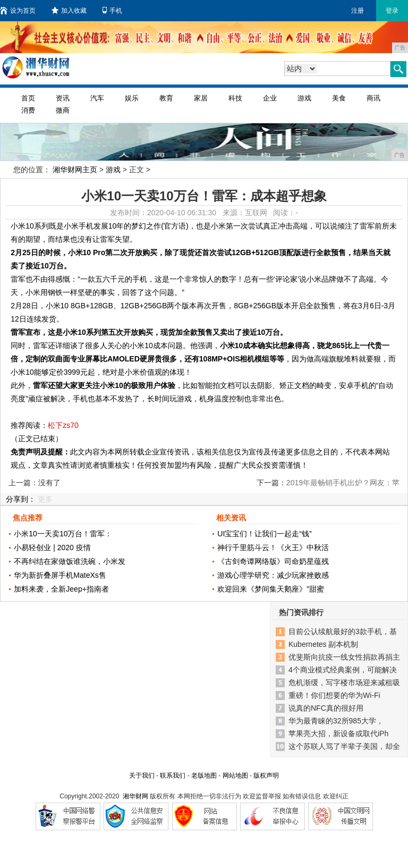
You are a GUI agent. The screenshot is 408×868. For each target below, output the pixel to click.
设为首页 (18, 11)
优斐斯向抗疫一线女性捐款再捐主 (344, 657)
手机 (112, 11)
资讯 (63, 98)
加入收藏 (69, 11)
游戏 (304, 98)
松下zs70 (63, 425)
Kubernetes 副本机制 (324, 644)
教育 (166, 98)
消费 (28, 110)
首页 (28, 98)
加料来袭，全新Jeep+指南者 (61, 589)
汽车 (97, 98)
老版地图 (204, 776)
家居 (201, 98)
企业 (270, 98)
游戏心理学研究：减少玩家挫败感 (273, 575)
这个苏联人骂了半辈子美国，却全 (344, 746)
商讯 (373, 98)
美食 (339, 98)
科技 (235, 98)
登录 (392, 11)
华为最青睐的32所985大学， (336, 721)
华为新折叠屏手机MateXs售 (60, 575)
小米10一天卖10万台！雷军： (63, 534)
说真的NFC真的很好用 (326, 708)
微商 (63, 110)
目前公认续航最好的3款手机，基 (343, 631)
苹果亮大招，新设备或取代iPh (338, 734)
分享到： (21, 499)
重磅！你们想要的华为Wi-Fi (334, 695)
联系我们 (173, 776)
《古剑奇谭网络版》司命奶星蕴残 (273, 561)
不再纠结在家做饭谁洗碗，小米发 (70, 561)
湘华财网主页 (75, 170)
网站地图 (235, 776)
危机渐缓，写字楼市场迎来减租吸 (344, 682)
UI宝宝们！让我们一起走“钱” (264, 534)
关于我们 (142, 776)
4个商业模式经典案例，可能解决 (343, 670)
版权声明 (266, 776)
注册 (358, 11)
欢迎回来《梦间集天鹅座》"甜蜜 (271, 589)
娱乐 (132, 98)
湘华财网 (135, 796)
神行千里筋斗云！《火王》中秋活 (273, 547)
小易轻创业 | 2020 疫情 (52, 547)
